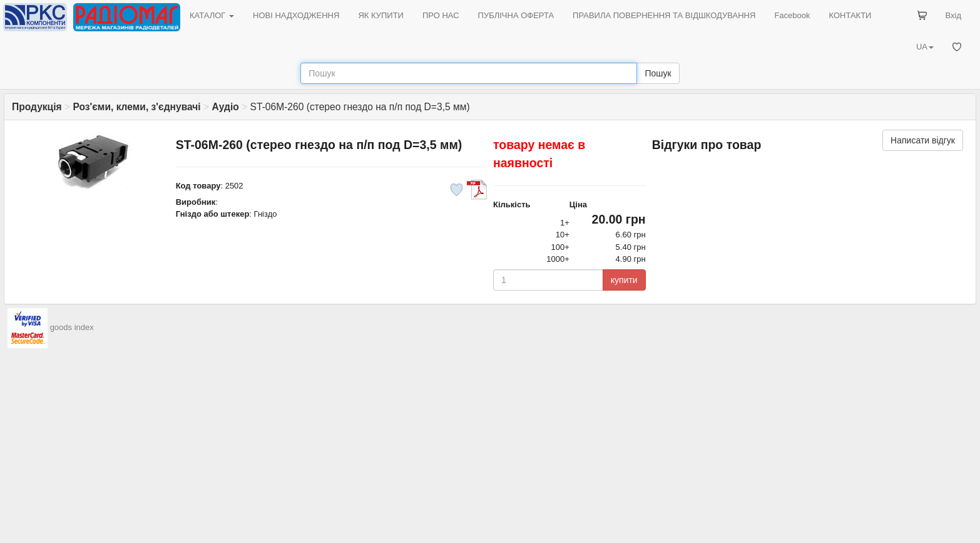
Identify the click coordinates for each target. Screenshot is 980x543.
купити (624, 280)
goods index (72, 327)
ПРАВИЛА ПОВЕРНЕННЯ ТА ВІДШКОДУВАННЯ (664, 15)
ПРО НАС (441, 15)
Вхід (954, 15)
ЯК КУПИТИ (381, 15)
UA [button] (925, 47)
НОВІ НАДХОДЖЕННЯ (296, 15)
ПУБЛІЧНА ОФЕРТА (516, 15)
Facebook (792, 15)
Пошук (658, 73)
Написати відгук (923, 140)
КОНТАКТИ (850, 15)
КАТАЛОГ (212, 15)
